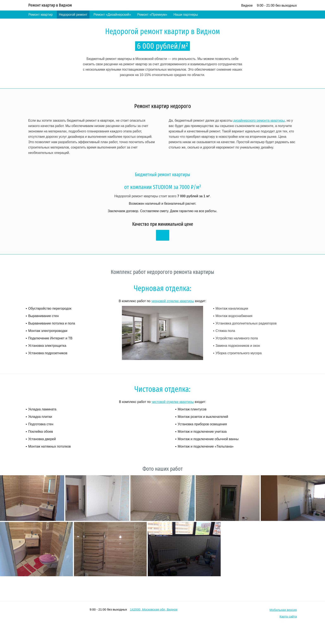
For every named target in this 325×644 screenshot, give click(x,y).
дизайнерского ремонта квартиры (259, 121)
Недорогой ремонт (73, 15)
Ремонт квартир (41, 15)
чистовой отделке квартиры (173, 402)
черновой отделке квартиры (173, 301)
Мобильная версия (283, 610)
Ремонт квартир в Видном (50, 5)
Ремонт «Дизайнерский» (112, 15)
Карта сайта (288, 616)
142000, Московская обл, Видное (154, 609)
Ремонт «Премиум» (152, 15)
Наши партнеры (186, 15)
